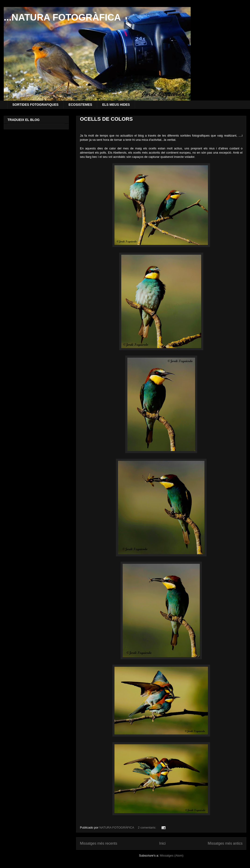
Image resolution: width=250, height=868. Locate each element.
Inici (162, 843)
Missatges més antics (225, 843)
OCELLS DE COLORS (106, 119)
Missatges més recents (98, 843)
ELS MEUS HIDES (116, 105)
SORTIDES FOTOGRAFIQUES (35, 105)
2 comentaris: (147, 827)
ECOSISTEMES (80, 105)
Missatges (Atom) (172, 856)
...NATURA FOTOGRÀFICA (62, 17)
